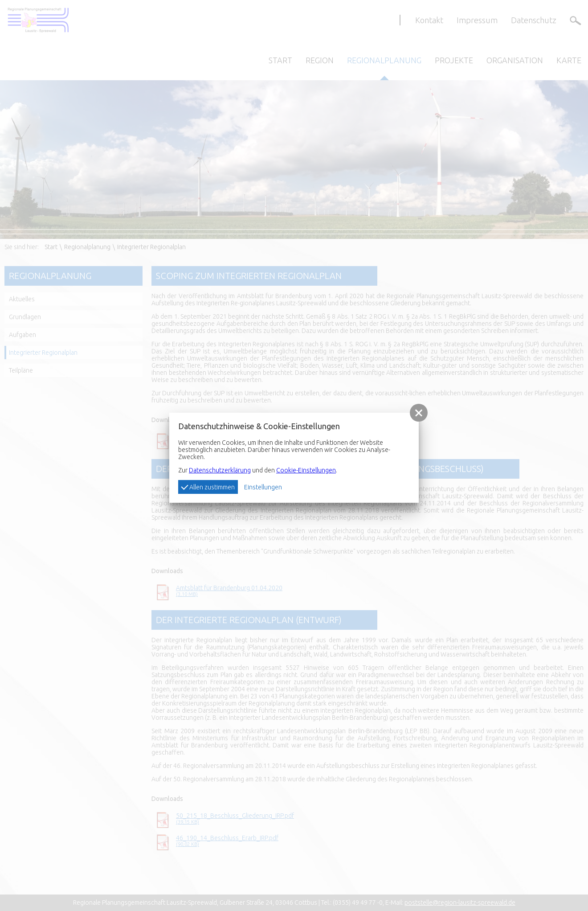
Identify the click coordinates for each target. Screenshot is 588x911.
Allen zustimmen (208, 487)
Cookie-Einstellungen (306, 470)
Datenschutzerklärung (220, 470)
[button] (419, 413)
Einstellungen (263, 487)
